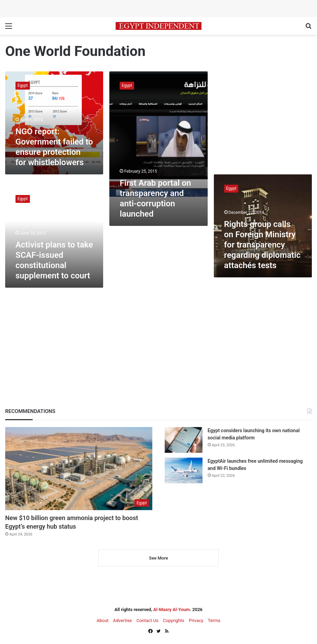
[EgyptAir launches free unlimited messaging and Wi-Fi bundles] (184, 470)
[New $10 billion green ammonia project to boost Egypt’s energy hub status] (79, 469)
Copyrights (174, 620)
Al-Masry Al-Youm (172, 609)
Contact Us (147, 620)
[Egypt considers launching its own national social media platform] (184, 440)
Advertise (123, 620)
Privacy (196, 620)
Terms (214, 620)
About (103, 620)
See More (158, 558)
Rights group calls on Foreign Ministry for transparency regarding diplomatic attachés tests (263, 245)
